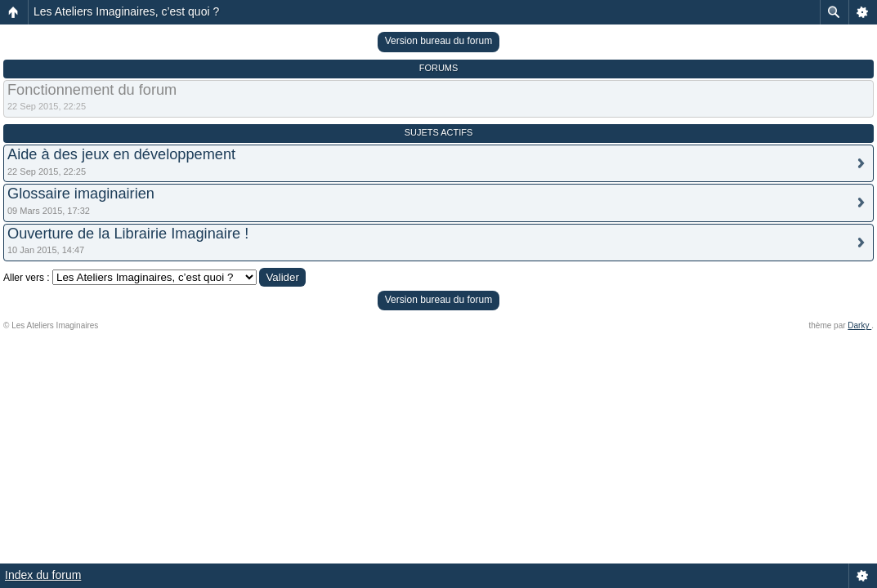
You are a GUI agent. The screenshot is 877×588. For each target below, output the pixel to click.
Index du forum (43, 575)
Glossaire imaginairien (81, 194)
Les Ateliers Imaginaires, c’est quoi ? (126, 11)
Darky (859, 325)
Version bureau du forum (438, 41)
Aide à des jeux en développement (121, 154)
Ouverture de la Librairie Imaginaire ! (128, 234)
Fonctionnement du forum (92, 90)
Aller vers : (27, 278)
